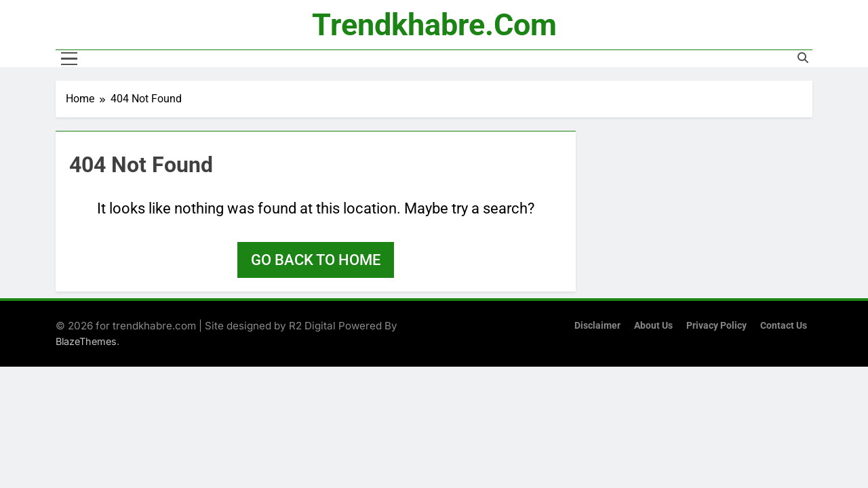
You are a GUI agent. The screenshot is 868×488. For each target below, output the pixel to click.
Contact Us (784, 326)
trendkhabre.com (434, 25)
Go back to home (316, 260)
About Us (653, 326)
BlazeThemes (86, 341)
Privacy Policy (716, 326)
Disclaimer (597, 326)
